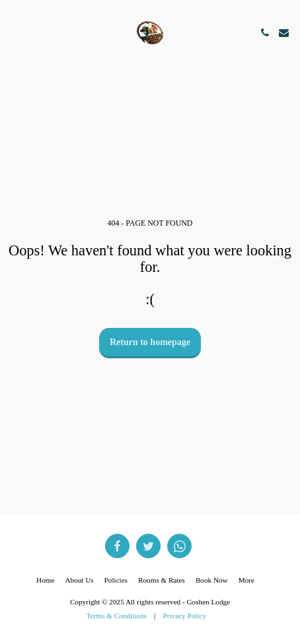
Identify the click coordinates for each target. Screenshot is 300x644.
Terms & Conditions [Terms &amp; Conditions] (117, 616)
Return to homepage (150, 342)
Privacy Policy (185, 616)
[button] (15, 32)
